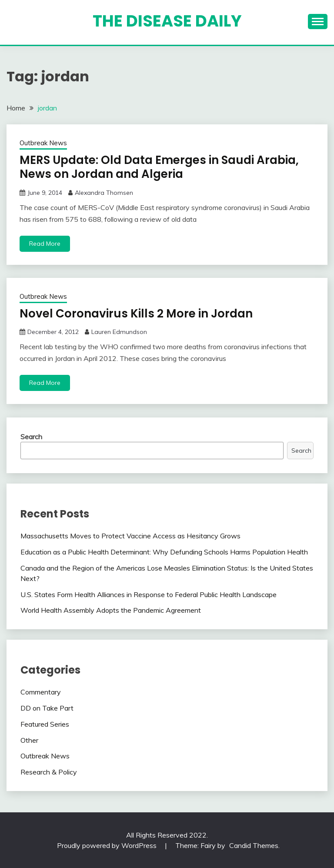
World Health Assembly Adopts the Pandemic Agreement (111, 610)
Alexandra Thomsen (104, 193)
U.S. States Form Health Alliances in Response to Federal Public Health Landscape (149, 594)
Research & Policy (49, 772)
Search (31, 437)
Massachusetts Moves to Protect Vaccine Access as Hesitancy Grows (130, 536)
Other (29, 740)
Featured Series (45, 724)
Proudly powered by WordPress (108, 845)
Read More (45, 244)
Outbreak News (43, 143)
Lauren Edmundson (119, 332)
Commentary (41, 692)
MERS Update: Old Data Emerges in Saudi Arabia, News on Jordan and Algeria (159, 167)
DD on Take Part (47, 708)
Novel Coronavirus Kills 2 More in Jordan (136, 314)
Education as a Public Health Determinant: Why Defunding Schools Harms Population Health (164, 552)
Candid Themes (254, 845)
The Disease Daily (167, 21)
